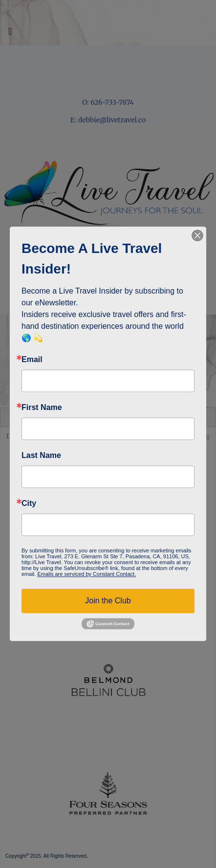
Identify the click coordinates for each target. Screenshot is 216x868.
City (29, 503)
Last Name (41, 456)
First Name (42, 408)
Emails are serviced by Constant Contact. (86, 574)
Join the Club (108, 601)
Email (32, 360)
